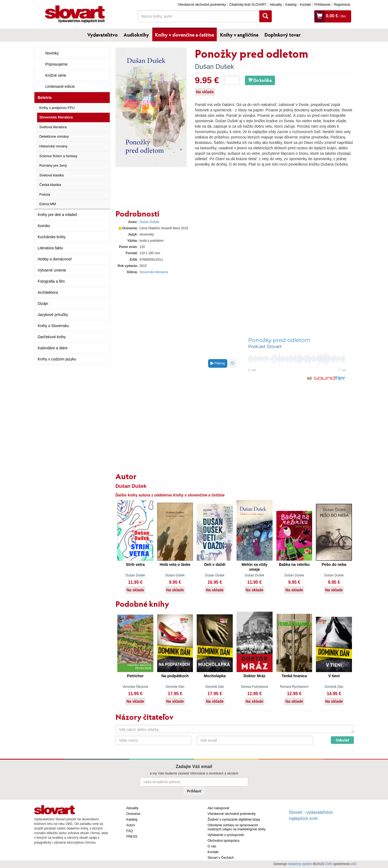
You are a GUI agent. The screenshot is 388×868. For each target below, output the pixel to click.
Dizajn (43, 304)
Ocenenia (133, 814)
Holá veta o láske (175, 564)
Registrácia (342, 5)
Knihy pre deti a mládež (57, 215)
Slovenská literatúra (56, 117)
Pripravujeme (56, 64)
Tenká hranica (294, 676)
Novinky (52, 53)
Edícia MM (48, 204)
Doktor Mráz (255, 676)
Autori (130, 825)
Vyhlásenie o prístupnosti (226, 835)
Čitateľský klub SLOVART (248, 5)
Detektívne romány (54, 136)
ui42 (353, 864)
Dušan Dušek (214, 67)
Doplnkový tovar (282, 35)
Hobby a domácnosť (55, 259)
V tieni (334, 676)
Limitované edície (60, 86)
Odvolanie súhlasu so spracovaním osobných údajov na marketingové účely (236, 827)
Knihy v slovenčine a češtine (185, 35)
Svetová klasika (51, 175)
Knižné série (56, 75)
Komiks (44, 226)
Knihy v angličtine (239, 35)
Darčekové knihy (52, 337)
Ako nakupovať (219, 808)
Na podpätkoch (175, 676)
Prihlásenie (322, 5)
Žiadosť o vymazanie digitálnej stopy (234, 819)
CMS (329, 864)
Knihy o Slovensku (53, 326)
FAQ (130, 831)
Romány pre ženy (53, 165)
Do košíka (260, 80)
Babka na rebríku (294, 564)
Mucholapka (215, 676)
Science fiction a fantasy (58, 156)
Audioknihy (136, 35)
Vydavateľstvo (102, 35)
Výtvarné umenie (52, 270)
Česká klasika (50, 185)
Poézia (45, 194)
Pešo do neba (334, 564)
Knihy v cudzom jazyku (57, 359)
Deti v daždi (215, 564)
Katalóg (291, 5)
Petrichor (135, 676)
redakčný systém (300, 864)
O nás (212, 846)
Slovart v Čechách (221, 858)
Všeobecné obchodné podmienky (202, 5)
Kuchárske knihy (52, 237)
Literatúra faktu (50, 248)
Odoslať (342, 740)
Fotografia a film (51, 281)
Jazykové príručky (53, 315)
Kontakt (305, 5)
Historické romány (53, 146)
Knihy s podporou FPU (57, 108)
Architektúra (48, 292)
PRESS (132, 837)
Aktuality (276, 5)
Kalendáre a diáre (53, 348)
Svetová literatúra (53, 127)
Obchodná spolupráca (223, 841)
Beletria (45, 98)
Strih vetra (135, 564)
